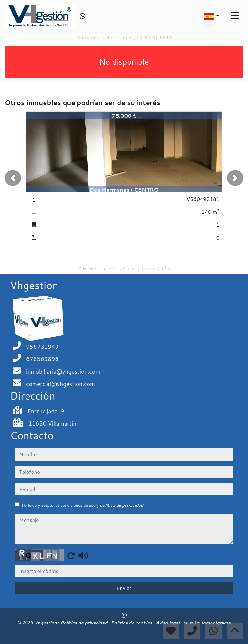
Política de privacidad (84, 623)
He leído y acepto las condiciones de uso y (83, 505)
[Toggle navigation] (235, 16)
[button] (13, 178)
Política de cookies (132, 623)
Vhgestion (46, 623)
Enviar (124, 588)
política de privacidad (122, 505)
